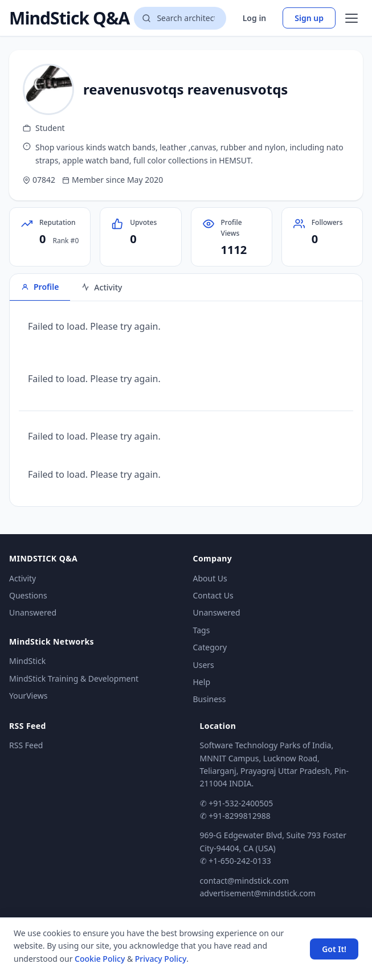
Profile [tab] (40, 287)
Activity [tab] (102, 287)
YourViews (28, 696)
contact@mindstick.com (245, 881)
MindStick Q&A (69, 18)
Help (202, 682)
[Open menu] (351, 18)
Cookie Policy (100, 959)
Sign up (309, 18)
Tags (202, 630)
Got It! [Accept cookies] (334, 949)
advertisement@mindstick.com (258, 893)
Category (210, 647)
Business (210, 699)
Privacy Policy (161, 959)
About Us (210, 578)
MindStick (27, 661)
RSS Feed (26, 745)
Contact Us (213, 595)
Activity (23, 578)
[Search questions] (180, 18)
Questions (28, 595)
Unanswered (33, 612)
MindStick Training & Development (74, 678)
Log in (255, 18)
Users (204, 665)
